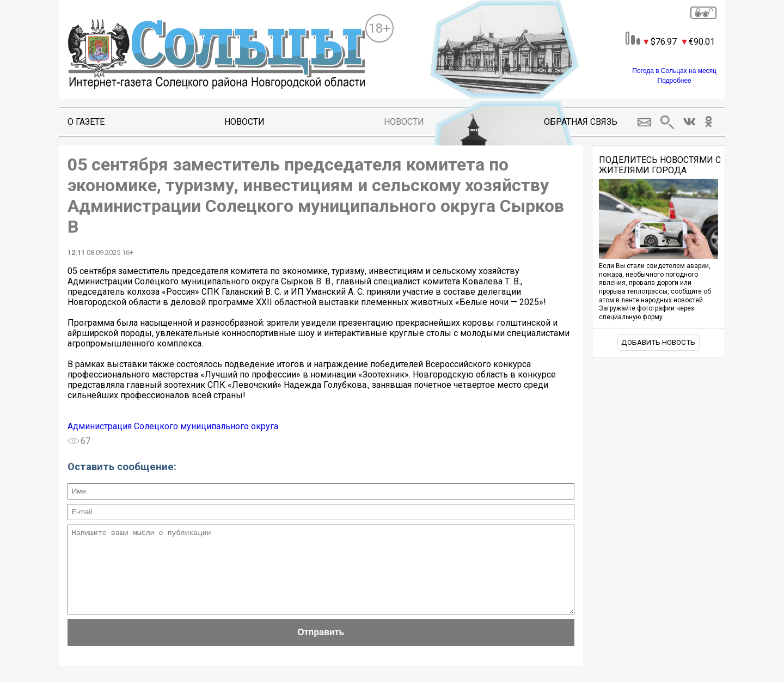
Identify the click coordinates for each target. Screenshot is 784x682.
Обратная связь (581, 122)
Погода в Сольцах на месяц (674, 71)
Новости (244, 122)
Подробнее (675, 81)
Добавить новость (658, 342)
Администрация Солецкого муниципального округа (173, 426)
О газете (86, 122)
